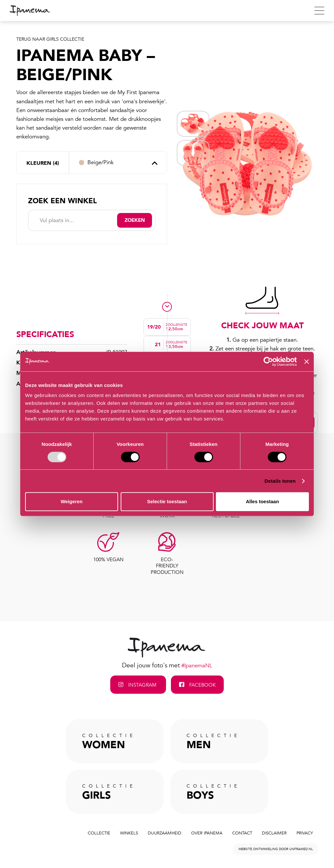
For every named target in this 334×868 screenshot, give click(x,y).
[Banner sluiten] (307, 362)
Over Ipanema (207, 833)
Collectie (99, 833)
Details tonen (280, 481)
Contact (242, 833)
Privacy (305, 833)
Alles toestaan (263, 501)
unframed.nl (301, 849)
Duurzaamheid (165, 833)
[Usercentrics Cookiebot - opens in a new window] (268, 362)
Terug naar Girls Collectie (50, 39)
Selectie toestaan (167, 501)
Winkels (129, 833)
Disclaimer (274, 833)
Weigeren (72, 501)
